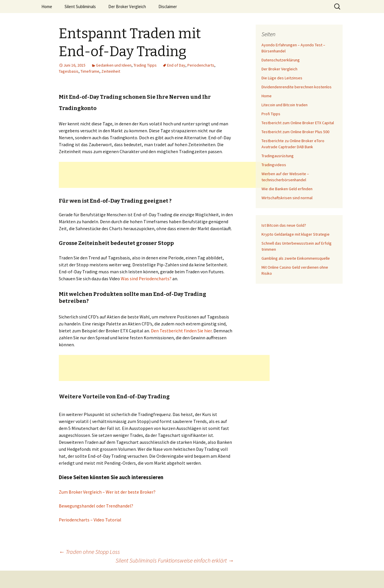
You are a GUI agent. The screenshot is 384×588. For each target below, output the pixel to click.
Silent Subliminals (80, 7)
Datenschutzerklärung (281, 60)
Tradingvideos (274, 165)
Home (47, 7)
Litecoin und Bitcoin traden (285, 105)
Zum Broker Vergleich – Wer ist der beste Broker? (107, 492)
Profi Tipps (271, 114)
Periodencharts (201, 65)
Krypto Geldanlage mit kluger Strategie (296, 234)
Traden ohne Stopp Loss (89, 552)
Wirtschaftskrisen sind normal (287, 198)
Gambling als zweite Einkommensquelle (296, 258)
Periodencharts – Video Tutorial (90, 520)
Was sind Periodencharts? (146, 279)
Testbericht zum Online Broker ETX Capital (298, 123)
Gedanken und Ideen (114, 65)
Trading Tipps (145, 65)
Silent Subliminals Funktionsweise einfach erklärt (175, 560)
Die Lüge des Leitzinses (282, 78)
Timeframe (90, 71)
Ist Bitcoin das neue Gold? (284, 225)
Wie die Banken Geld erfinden (287, 189)
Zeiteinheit (111, 71)
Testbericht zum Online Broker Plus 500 (295, 132)
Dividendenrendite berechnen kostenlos (297, 87)
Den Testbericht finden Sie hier (181, 331)
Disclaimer (168, 7)
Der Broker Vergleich (127, 7)
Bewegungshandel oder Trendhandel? (96, 506)
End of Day (176, 65)
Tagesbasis (69, 71)
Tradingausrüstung (278, 156)
